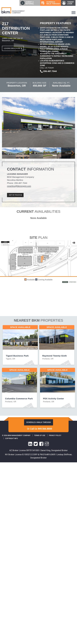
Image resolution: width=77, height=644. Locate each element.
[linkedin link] (30, 444)
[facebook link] (41, 444)
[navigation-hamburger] (73, 13)
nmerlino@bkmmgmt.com (19, 186)
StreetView (73, 282)
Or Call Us (40, 429)
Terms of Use (40, 435)
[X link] (36, 444)
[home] (13, 10)
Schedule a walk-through (39, 422)
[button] (73, 153)
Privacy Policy (55, 435)
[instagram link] (47, 444)
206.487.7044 (21, 183)
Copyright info (11, 438)
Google (65, 282)
